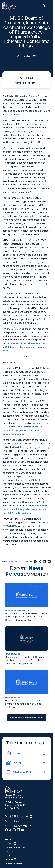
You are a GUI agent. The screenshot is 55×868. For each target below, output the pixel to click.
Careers (11, 844)
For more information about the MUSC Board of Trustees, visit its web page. (24, 347)
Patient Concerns (14, 864)
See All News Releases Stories (27, 718)
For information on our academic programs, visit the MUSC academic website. (23, 430)
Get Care (9, 852)
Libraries (11, 860)
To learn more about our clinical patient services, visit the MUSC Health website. (25, 509)
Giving (8, 856)
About (8, 839)
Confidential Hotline (15, 848)
